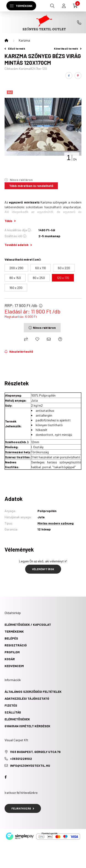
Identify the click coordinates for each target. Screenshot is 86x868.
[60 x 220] (64, 268)
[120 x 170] (63, 278)
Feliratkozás (23, 808)
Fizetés (11, 705)
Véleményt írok (43, 569)
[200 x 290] (16, 268)
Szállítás (13, 712)
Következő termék (68, 48)
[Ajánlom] (49, 339)
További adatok (18, 245)
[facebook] (69, 76)
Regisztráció (16, 645)
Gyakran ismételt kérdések (27, 726)
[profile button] (64, 6)
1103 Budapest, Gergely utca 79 (35, 752)
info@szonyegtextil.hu (30, 765)
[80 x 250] (39, 278)
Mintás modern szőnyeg (56, 523)
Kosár (10, 659)
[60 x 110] (41, 268)
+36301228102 (79, 23)
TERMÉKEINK (14, 631)
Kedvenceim (14, 666)
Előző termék (15, 48)
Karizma (24, 40)
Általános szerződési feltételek (33, 692)
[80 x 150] (15, 278)
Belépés (11, 638)
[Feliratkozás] (19, 352)
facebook (5, 777)
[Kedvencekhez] (37, 339)
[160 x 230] (16, 288)
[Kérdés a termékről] (60, 339)
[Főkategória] (6, 40)
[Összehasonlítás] (26, 339)
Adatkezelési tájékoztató (27, 698)
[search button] (52, 6)
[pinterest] (78, 76)
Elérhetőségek (17, 719)
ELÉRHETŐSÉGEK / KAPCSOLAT (28, 624)
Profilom (12, 652)
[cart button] (75, 6)
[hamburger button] (21, 6)
